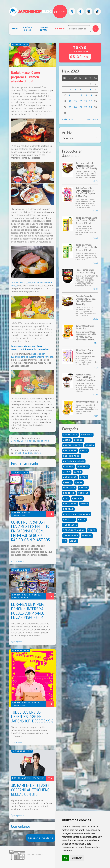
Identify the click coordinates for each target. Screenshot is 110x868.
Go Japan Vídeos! (74, 461)
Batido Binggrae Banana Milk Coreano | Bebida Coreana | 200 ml (86, 220)
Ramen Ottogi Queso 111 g (87, 402)
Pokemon (77, 498)
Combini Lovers (44, 29)
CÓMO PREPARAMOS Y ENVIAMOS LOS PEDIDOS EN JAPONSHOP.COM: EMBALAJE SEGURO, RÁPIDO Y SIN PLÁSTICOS (30, 531)
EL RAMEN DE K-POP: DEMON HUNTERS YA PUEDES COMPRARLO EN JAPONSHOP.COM (28, 611)
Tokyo (92, 530)
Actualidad (70, 435)
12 (75, 95)
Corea (16, 597)
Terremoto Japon (74, 530)
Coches (78, 440)
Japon (78, 472)
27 (81, 107)
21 (86, 101)
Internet (83, 467)
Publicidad (70, 504)
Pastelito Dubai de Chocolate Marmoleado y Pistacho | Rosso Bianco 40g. (86, 300)
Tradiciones (71, 535)
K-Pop (84, 477)
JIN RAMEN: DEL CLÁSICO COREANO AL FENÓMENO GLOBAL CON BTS (31, 790)
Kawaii (67, 482)
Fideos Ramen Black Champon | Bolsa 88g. (85, 271)
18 (70, 101)
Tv (65, 541)
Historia (69, 467)
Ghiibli (18, 453)
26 (75, 107)
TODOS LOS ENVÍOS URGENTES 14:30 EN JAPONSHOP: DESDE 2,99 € (32, 716)
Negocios (69, 493)
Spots (82, 520)
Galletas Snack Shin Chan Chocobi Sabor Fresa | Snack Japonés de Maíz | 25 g (86, 192)
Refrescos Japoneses (77, 514)
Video (73, 541)
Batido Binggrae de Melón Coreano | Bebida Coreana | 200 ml (86, 247)
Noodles (28, 453)
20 (81, 101)
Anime (67, 440)
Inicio (15, 29)
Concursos (70, 451)
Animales (87, 435)
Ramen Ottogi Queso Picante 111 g (85, 327)
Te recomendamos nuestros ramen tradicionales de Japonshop (30, 347)
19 (75, 101)
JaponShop (60, 11)
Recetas (68, 509)
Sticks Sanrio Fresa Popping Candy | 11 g (84, 352)
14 (86, 95)
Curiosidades (28, 441)
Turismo (87, 535)
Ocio (66, 498)
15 (91, 95)
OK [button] (66, 858)
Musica (83, 488)
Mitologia (69, 488)
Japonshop (59, 29)
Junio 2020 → (92, 119)
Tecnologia (70, 525)
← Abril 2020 (67, 119)
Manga (79, 482)
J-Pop (67, 472)
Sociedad (69, 520)
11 (70, 95)
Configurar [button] (77, 858)
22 (91, 101)
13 (81, 95)
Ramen (37, 453)
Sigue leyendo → (18, 561)
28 (86, 107)
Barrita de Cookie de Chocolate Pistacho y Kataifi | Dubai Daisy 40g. (86, 166)
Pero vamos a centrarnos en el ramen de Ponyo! (31, 284)
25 (70, 107)
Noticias (83, 493)
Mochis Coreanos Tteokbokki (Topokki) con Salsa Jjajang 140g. (86, 377)
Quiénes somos (28, 29)
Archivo (68, 132)
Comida (15, 441)
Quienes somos (35, 855)
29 (91, 107)
